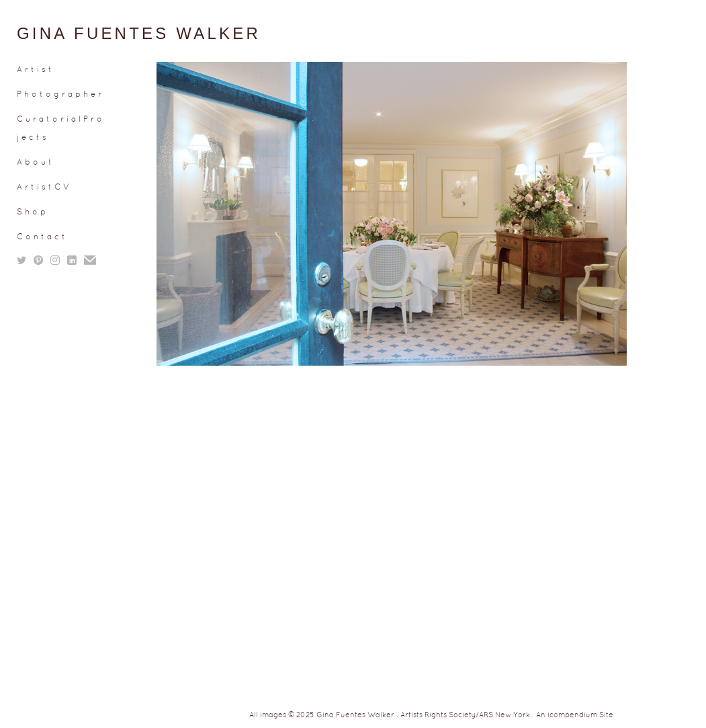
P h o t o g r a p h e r (59, 95)
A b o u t (34, 163)
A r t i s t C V (43, 188)
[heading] (50, 34)
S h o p (31, 212)
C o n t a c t (41, 237)
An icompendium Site (575, 715)
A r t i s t (34, 70)
